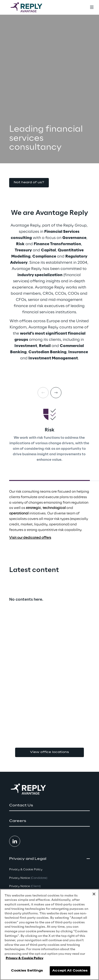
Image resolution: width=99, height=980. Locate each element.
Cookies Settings (27, 971)
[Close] (94, 894)
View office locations (49, 752)
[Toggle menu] (92, 7)
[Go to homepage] (31, 7)
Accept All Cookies (70, 971)
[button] (29, 183)
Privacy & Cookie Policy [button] (26, 870)
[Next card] (56, 393)
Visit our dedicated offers (30, 538)
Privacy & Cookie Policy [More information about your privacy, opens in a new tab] (25, 958)
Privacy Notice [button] (28, 878)
